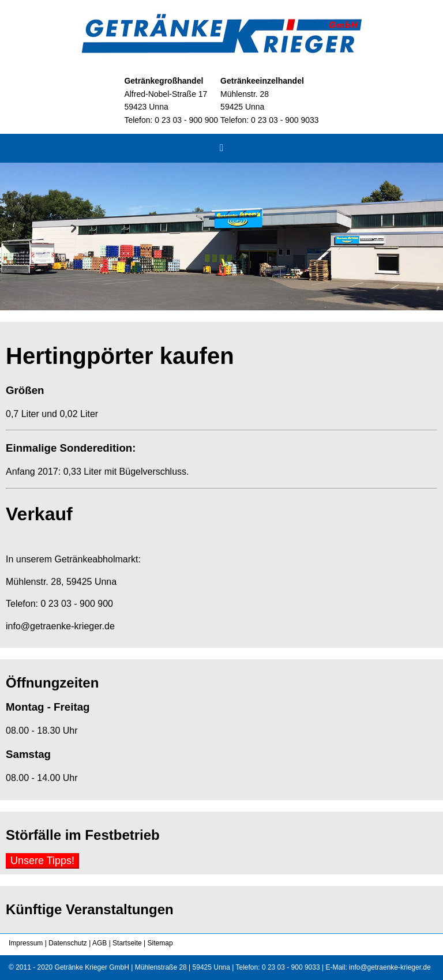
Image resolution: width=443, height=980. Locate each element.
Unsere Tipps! (42, 861)
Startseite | (128, 943)
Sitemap (159, 943)
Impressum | (28, 943)
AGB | (100, 943)
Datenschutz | (69, 943)
